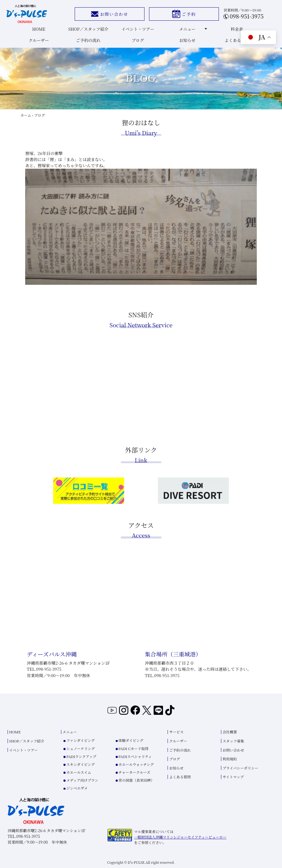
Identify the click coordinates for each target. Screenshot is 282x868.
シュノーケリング (81, 748)
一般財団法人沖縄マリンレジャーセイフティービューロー (180, 837)
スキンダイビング (81, 764)
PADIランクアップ (82, 756)
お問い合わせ (110, 14)
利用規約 (230, 759)
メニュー (193, 29)
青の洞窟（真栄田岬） (136, 780)
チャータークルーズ (134, 772)
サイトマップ (233, 777)
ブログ (138, 40)
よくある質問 (237, 40)
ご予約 (184, 14)
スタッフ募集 (233, 741)
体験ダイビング (131, 740)
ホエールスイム (79, 772)
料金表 (237, 29)
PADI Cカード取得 (133, 748)
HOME (39, 29)
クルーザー (39, 40)
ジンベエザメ (77, 788)
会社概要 (230, 732)
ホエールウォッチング (136, 764)
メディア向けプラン (82, 780)
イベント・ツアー (138, 29)
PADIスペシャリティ (135, 756)
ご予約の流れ (88, 40)
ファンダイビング (81, 740)
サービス (176, 732)
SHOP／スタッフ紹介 (88, 29)
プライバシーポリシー (240, 768)
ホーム (26, 115)
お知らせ (187, 40)
